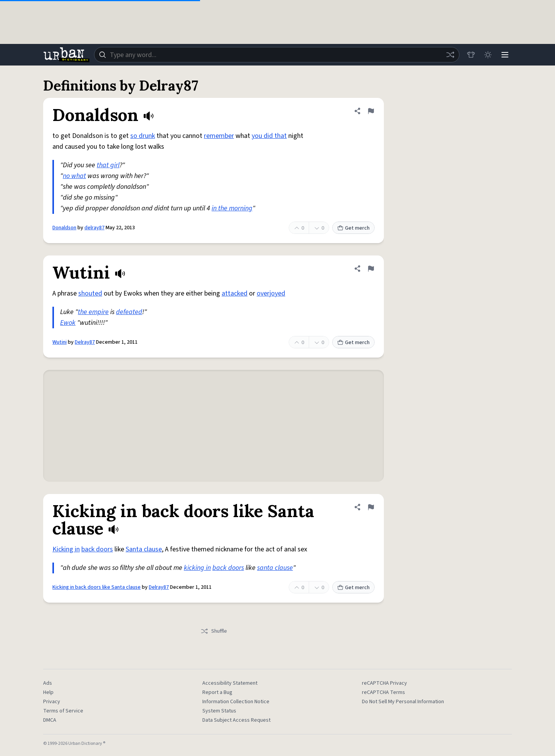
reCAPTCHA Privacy (384, 683)
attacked (235, 293)
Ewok (68, 323)
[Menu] (505, 55)
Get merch (353, 228)
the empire (93, 312)
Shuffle (214, 631)
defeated (129, 312)
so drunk (143, 136)
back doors (97, 549)
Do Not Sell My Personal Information (403, 702)
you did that (269, 136)
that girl (108, 165)
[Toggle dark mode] (488, 55)
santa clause (275, 568)
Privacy (52, 702)
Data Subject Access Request (236, 720)
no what (74, 176)
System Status (219, 711)
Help (48, 692)
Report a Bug (217, 692)
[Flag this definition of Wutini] (371, 269)
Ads (48, 683)
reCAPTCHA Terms (383, 692)
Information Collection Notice (236, 702)
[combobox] (277, 55)
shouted (90, 293)
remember (219, 136)
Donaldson (64, 228)
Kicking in (66, 549)
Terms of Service (63, 711)
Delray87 (85, 342)
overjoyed (271, 293)
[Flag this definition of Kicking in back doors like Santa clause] (371, 507)
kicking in (197, 568)
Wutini (60, 342)
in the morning (232, 208)
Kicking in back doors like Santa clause (97, 587)
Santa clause (144, 549)
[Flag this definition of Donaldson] (371, 111)
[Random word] (450, 55)
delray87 (94, 228)
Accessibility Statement (230, 683)
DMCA (50, 720)
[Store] (471, 55)
